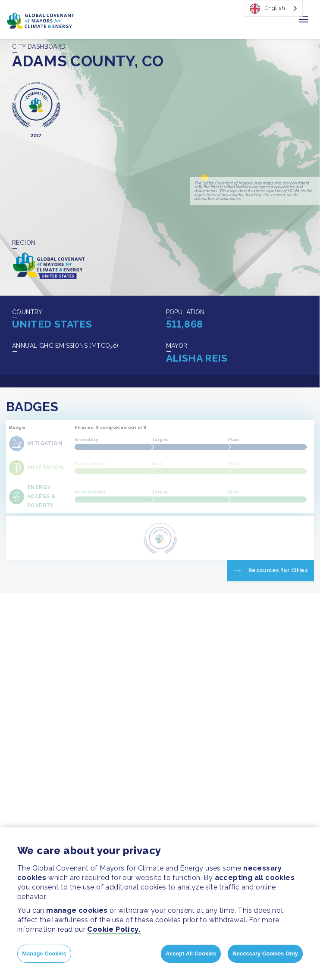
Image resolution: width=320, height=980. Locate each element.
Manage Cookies (44, 953)
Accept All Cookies (191, 953)
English (267, 9)
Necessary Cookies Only (265, 953)
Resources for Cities (278, 571)
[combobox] (274, 8)
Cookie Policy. (114, 929)
